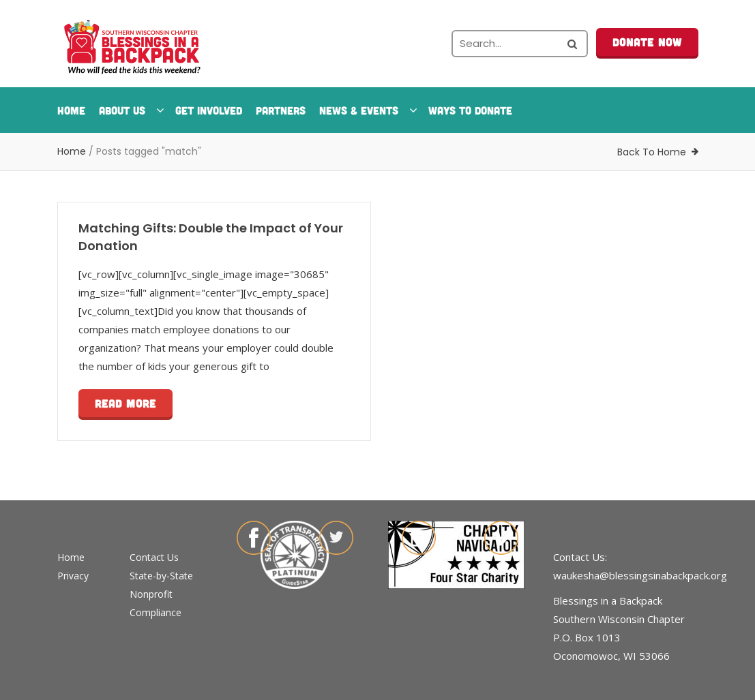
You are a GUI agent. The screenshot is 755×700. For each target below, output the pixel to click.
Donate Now (647, 42)
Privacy (73, 576)
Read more (125, 403)
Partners (281, 110)
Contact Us (154, 557)
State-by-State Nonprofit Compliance (161, 594)
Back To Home (652, 152)
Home (71, 110)
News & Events (367, 110)
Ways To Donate (470, 110)
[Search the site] (520, 44)
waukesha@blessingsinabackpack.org (640, 575)
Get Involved (209, 110)
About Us (130, 110)
